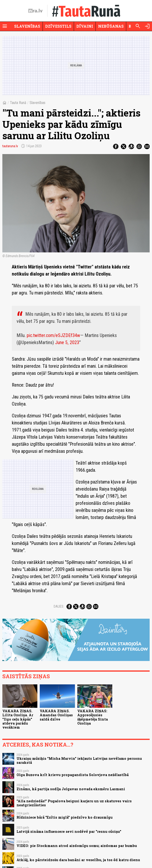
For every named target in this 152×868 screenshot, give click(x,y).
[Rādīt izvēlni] (5, 26)
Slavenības (27, 26)
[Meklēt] (138, 26)
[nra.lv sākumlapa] (35, 11)
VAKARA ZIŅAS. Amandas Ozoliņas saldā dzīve (56, 715)
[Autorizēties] (147, 26)
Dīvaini (85, 26)
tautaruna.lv (10, 146)
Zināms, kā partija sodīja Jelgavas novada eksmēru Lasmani (71, 789)
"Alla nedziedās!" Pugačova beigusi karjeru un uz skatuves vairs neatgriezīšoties (74, 803)
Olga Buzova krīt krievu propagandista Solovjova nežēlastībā (73, 775)
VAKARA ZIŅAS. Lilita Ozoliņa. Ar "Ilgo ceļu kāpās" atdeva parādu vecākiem (18, 719)
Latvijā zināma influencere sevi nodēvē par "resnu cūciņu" (69, 831)
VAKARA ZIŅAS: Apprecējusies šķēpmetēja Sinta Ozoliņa (93, 717)
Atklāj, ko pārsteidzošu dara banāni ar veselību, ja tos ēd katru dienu (78, 860)
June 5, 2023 (67, 342)
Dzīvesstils (58, 26)
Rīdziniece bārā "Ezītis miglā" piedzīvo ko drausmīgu (65, 817)
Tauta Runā (18, 103)
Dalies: (59, 606)
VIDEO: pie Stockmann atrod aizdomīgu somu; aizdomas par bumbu (77, 846)
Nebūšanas (111, 26)
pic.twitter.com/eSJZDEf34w (53, 335)
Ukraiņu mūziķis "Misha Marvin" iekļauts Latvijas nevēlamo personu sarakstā (79, 760)
